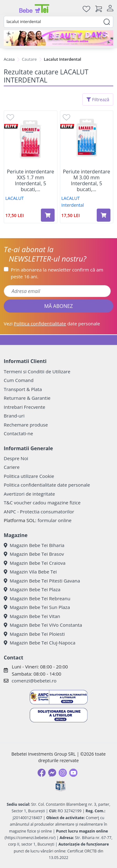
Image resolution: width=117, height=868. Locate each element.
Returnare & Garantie (27, 398)
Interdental (73, 205)
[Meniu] (9, 9)
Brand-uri (14, 416)
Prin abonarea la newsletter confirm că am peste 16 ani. (57, 273)
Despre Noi (16, 458)
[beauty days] (58, 38)
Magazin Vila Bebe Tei (30, 572)
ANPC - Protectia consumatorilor (39, 512)
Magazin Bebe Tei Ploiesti (34, 634)
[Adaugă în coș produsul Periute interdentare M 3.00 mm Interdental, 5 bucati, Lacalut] (104, 215)
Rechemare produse (26, 425)
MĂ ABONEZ (59, 306)
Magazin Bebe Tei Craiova (35, 563)
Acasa (9, 59)
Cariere (12, 467)
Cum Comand (19, 380)
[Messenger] (52, 773)
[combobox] (58, 22)
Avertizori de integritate (29, 494)
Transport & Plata (23, 389)
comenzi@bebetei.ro (34, 681)
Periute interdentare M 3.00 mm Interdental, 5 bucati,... (86, 181)
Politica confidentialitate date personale (47, 485)
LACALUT (15, 198)
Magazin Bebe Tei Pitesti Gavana (42, 581)
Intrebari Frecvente (24, 407)
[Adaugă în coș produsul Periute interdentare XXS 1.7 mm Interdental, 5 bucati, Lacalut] (48, 215)
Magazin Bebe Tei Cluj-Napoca (40, 643)
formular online (54, 520)
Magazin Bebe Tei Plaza (32, 589)
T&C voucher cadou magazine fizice (42, 502)
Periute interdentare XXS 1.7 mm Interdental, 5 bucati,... (31, 181)
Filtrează (98, 99)
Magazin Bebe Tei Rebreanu (37, 598)
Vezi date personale (52, 323)
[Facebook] (41, 773)
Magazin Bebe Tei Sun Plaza (37, 607)
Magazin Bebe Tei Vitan (32, 616)
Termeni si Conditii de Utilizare (37, 371)
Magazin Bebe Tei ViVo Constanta (43, 625)
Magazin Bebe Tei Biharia (34, 545)
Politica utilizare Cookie (29, 476)
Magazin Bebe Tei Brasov (34, 554)
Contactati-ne (18, 433)
